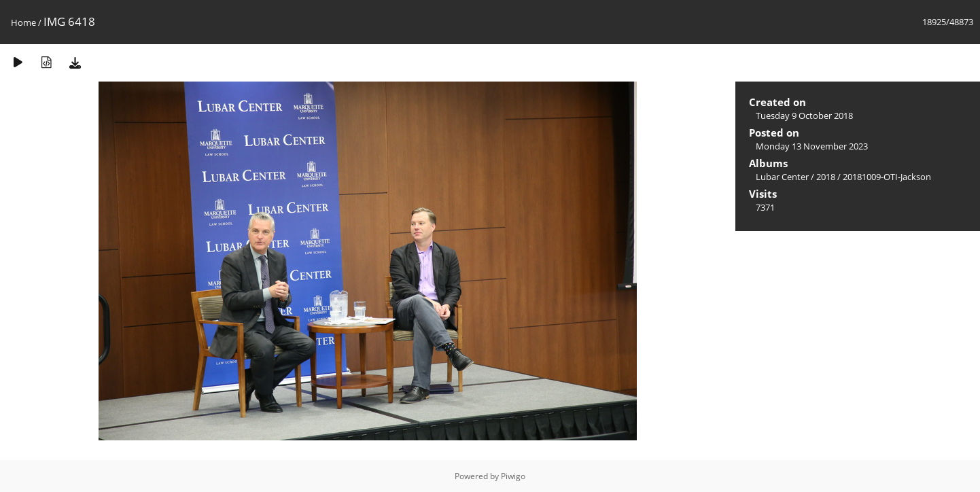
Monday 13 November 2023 (812, 146)
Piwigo (513, 476)
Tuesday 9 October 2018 (804, 116)
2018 (826, 177)
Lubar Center (782, 177)
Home (23, 22)
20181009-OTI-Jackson (887, 177)
